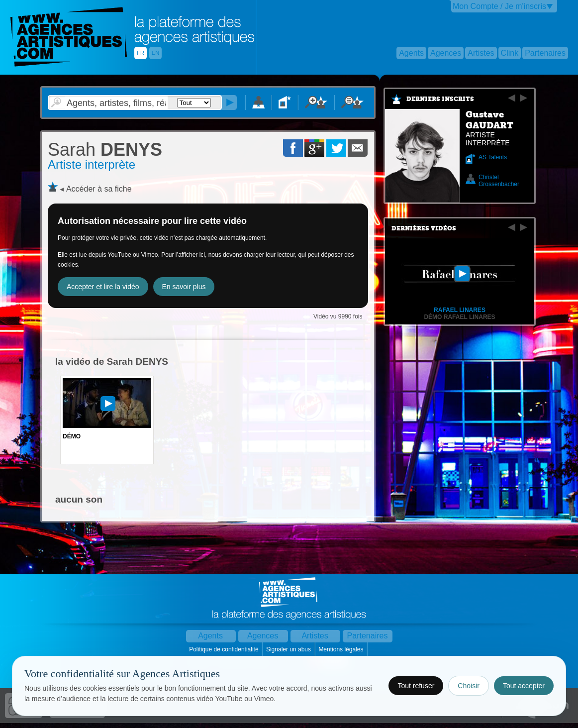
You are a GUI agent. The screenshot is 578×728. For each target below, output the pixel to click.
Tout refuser (416, 686)
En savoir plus (184, 287)
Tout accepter (524, 686)
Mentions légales (341, 649)
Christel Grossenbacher (499, 181)
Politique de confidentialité (225, 649)
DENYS (105, 150)
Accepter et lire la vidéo (103, 287)
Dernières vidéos (424, 228)
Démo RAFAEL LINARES (459, 317)
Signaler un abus (289, 649)
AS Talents (493, 157)
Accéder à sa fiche (99, 189)
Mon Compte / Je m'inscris (499, 6)
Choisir (469, 686)
